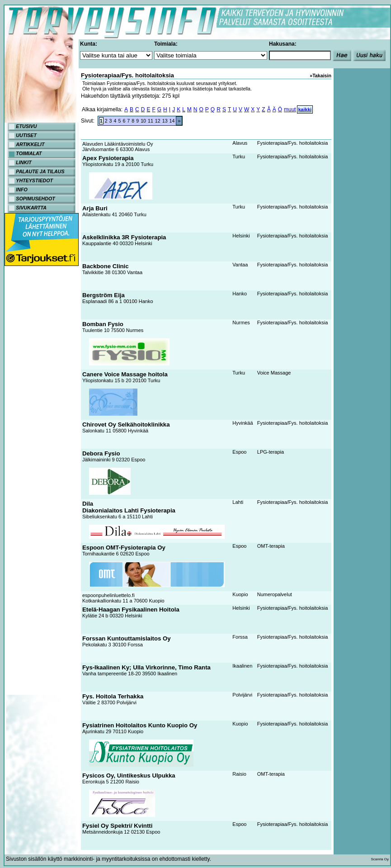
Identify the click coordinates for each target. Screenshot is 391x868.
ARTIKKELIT (30, 144)
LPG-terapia (271, 452)
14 (172, 121)
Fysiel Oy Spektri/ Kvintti (117, 826)
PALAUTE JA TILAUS (40, 171)
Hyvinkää (243, 423)
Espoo (239, 452)
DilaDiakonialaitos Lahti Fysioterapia (129, 507)
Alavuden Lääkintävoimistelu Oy (118, 144)
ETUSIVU (26, 126)
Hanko (240, 294)
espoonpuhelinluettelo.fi (108, 595)
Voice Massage (274, 373)
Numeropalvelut (275, 594)
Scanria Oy (380, 859)
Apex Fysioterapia (108, 158)
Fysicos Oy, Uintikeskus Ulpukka (129, 776)
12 (158, 121)
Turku (239, 157)
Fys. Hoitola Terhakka (113, 696)
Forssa (240, 637)
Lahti (238, 502)
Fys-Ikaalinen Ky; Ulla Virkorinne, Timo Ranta (146, 667)
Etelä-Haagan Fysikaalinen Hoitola (131, 609)
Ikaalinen (242, 666)
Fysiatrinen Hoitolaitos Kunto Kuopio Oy (140, 725)
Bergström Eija (104, 295)
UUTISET (26, 135)
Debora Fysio (101, 453)
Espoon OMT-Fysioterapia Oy (124, 548)
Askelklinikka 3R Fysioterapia (124, 237)
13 (165, 121)
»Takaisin (320, 76)
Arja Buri (95, 208)
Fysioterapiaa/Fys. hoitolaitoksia (293, 143)
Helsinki (241, 236)
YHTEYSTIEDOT (34, 180)
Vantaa (240, 265)
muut (290, 109)
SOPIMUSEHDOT (35, 199)
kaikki (305, 109)
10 (143, 121)
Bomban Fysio (103, 324)
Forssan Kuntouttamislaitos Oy (127, 638)
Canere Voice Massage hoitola (125, 374)
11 (151, 121)
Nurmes (241, 323)
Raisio (239, 774)
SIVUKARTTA (31, 208)
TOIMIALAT (29, 153)
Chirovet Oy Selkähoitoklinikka (126, 425)
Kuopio (240, 594)
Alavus (240, 143)
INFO (21, 190)
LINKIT (24, 162)
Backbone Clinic (106, 266)
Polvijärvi (242, 695)
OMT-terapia (271, 546)
